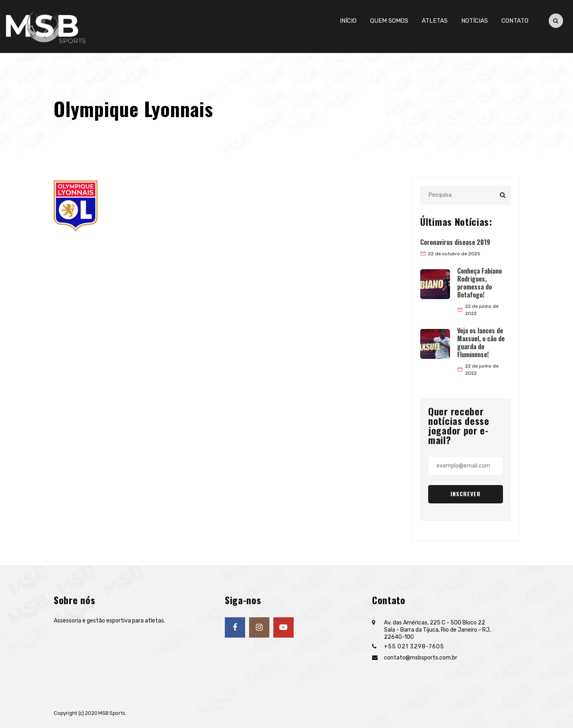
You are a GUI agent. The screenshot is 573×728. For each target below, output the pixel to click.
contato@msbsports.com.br (421, 658)
